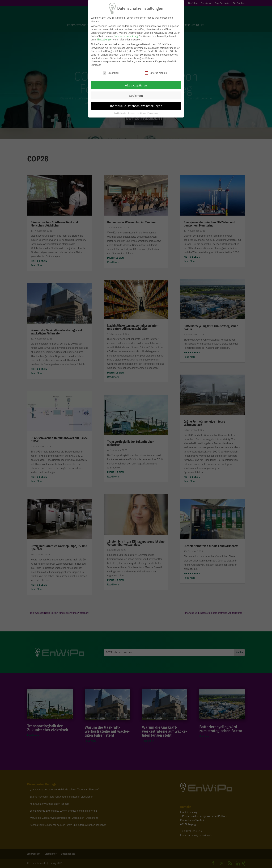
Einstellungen (105, 40)
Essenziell (111, 73)
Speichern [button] (136, 96)
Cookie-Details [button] (120, 113)
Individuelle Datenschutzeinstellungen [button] (136, 106)
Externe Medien (156, 73)
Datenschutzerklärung (126, 36)
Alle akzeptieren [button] (136, 85)
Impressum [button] (153, 113)
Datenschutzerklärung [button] (138, 113)
